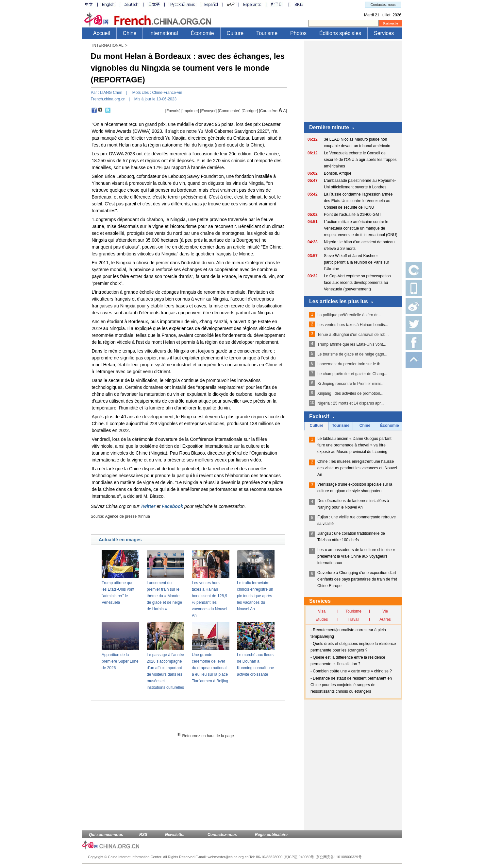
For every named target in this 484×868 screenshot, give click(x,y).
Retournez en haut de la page (208, 736)
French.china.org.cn (108, 99)
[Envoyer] (208, 111)
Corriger (250, 111)
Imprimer (190, 111)
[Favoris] (173, 111)
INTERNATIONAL (108, 45)
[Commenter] (229, 111)
